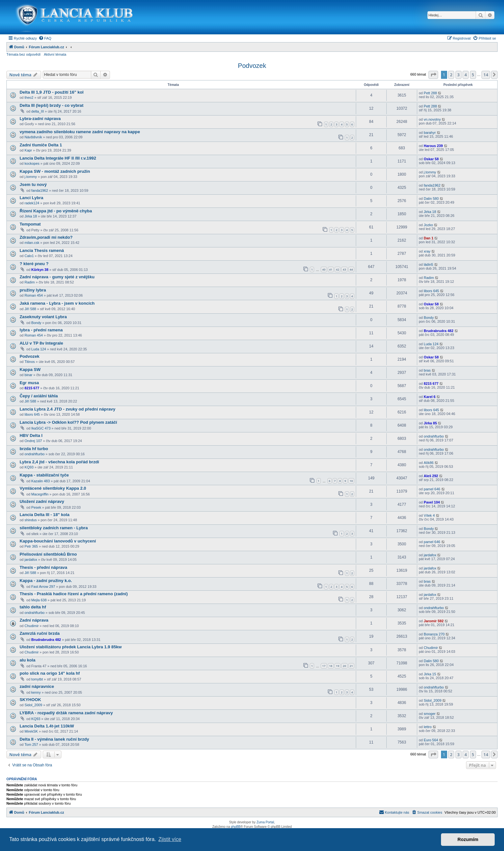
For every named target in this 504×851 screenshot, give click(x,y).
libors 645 (431, 291)
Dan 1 (428, 238)
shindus (31, 520)
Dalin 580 (431, 199)
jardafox (31, 560)
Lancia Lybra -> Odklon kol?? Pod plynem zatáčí (68, 422)
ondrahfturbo (434, 436)
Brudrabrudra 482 (438, 331)
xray (427, 251)
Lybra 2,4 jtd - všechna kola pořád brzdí (59, 462)
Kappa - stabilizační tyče (44, 475)
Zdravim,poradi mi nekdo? (46, 237)
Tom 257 (31, 745)
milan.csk (32, 243)
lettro (428, 727)
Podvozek (252, 66)
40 (324, 269)
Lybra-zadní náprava (40, 119)
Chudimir (32, 626)
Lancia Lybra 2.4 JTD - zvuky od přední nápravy (67, 409)
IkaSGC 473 (41, 428)
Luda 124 (39, 349)
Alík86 (429, 463)
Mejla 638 (39, 600)
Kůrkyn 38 (40, 270)
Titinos (30, 362)
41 (331, 269)
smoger (430, 714)
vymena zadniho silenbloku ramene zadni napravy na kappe (80, 132)
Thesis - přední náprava (43, 567)
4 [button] (466, 75)
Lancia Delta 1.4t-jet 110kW (47, 726)
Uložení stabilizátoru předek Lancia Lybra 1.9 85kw (71, 647)
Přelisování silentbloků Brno (48, 554)
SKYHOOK (30, 700)
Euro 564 (431, 740)
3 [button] (459, 75)
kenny (36, 692)
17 (324, 666)
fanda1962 (40, 190)
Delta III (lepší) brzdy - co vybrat (52, 105)
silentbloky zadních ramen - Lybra (54, 528)
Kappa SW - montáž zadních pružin (55, 171)
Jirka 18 (31, 216)
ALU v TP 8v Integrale (41, 343)
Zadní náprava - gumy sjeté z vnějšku (57, 277)
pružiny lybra (33, 290)
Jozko (428, 225)
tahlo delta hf (33, 607)
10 (351, 481)
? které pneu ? (34, 264)
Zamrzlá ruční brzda (40, 633)
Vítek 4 (429, 515)
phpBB (236, 827)
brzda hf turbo (34, 449)
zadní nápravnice (37, 686)
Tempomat (30, 224)
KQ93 (29, 467)
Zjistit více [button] (170, 839)
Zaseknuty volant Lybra (43, 317)
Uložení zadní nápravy (42, 501)
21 (351, 666)
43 (344, 269)
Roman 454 (34, 295)
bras (427, 370)
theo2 (29, 97)
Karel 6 (430, 397)
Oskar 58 (431, 159)
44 (351, 269)
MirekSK (31, 731)
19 (337, 666)
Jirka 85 (430, 423)
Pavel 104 (432, 502)
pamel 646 (432, 489)
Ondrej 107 (33, 441)
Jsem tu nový (33, 185)
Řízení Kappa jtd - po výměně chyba (56, 211)
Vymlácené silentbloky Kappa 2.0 (53, 488)
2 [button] (451, 75)
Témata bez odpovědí (23, 54)
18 (331, 666)
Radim (30, 282)
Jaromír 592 (434, 621)
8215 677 (32, 388)
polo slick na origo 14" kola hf (50, 673)
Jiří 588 (30, 309)
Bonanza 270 (434, 634)
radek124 (32, 203)
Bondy (36, 323)
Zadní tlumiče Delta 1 (41, 145)
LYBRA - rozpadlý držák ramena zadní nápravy (66, 713)
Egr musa (29, 383)
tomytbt (37, 679)
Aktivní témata (55, 54)
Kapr (28, 150)
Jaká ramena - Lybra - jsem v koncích (57, 303)
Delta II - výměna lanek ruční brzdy (54, 739)
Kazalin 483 (40, 481)
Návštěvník (33, 137)
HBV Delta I (31, 435)
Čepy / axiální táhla (39, 396)
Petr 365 (31, 546)
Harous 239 (433, 146)
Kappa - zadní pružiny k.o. (46, 581)
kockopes (32, 163)
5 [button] (473, 75)
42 (337, 269)
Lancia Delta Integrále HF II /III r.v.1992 (58, 158)
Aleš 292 (431, 476)
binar (28, 375)
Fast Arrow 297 (43, 587)
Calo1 (29, 256)
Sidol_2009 (33, 705)
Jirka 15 (430, 674)
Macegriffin (40, 494)
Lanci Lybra (32, 198)
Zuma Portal (265, 822)
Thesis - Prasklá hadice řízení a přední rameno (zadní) (74, 594)
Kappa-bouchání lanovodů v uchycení (58, 541)
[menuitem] (45, 38)
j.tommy (31, 177)
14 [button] (486, 75)
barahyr (430, 133)
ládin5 (428, 264)
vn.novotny (432, 119)
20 (344, 666)
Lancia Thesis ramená (42, 250)
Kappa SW (30, 370)
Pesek (36, 507)
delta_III (37, 111)
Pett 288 (430, 93)
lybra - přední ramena (41, 330)
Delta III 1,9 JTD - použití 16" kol (52, 92)
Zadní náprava (34, 620)
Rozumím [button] (468, 839)
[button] (433, 75)
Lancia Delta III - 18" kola (45, 515)
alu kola (27, 660)
